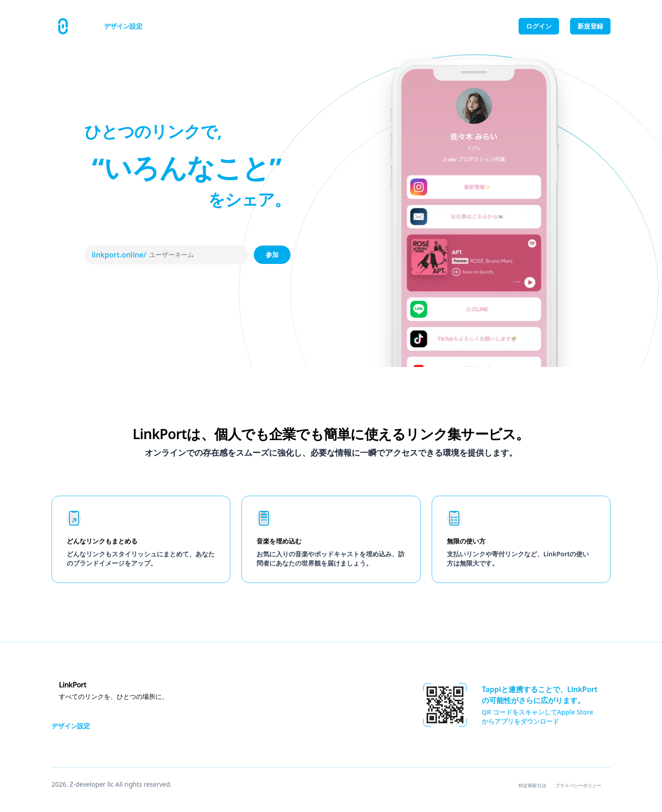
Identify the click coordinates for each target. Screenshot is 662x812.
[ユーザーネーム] (194, 255)
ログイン (539, 26)
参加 (272, 254)
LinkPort (73, 685)
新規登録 (590, 26)
